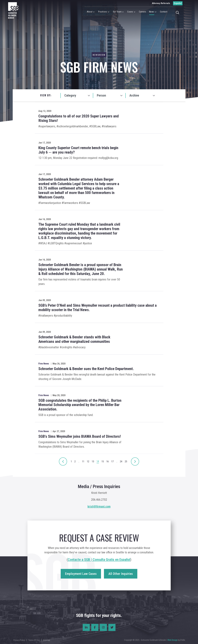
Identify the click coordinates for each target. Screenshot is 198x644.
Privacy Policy (19, 640)
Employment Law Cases (81, 574)
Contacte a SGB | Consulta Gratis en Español (99, 560)
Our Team (117, 12)
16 (107, 461)
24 (121, 461)
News (152, 12)
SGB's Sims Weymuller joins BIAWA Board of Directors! (80, 436)
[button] (178, 12)
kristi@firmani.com (99, 506)
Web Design (173, 640)
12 (88, 461)
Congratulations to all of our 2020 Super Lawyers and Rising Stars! (79, 118)
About (90, 12)
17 (112, 461)
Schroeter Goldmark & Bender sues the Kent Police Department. (86, 369)
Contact (164, 12)
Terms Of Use (34, 640)
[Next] (63, 461)
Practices (103, 12)
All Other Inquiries (121, 574)
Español (178, 3)
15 (103, 461)
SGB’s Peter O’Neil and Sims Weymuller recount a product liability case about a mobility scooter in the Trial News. (98, 308)
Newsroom (99, 55)
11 (83, 461)
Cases (130, 12)
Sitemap (47, 640)
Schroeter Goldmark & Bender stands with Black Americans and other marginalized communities (74, 339)
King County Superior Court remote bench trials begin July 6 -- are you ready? (78, 150)
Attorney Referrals (161, 3)
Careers (143, 12)
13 (93, 461)
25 (126, 461)
